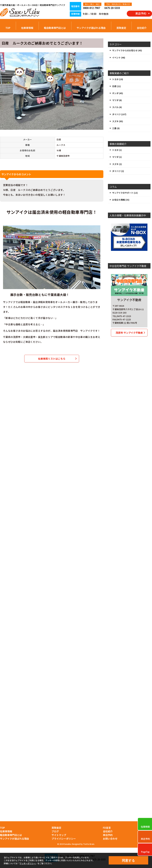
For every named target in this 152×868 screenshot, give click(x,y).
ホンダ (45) (118, 93)
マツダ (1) (117, 157)
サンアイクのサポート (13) (125, 193)
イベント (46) (119, 58)
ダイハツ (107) (119, 114)
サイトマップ (59, 835)
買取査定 (121, 28)
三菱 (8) (116, 128)
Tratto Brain (89, 844)
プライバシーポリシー (64, 839)
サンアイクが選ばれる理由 (91, 28)
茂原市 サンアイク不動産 (129, 333)
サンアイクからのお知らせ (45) (127, 50)
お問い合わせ (110, 839)
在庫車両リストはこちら (52, 359)
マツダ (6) (117, 100)
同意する (128, 860)
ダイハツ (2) (118, 171)
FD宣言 (107, 828)
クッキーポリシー (28, 863)
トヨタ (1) (117, 150)
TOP (8, 28)
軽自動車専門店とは (55, 28)
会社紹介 (142, 28)
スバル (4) (117, 107)
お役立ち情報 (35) (121, 200)
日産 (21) (117, 86)
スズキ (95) (118, 121)
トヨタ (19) (118, 79)
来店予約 (108, 835)
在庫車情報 (27, 28)
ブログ (55, 831)
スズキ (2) (117, 164)
